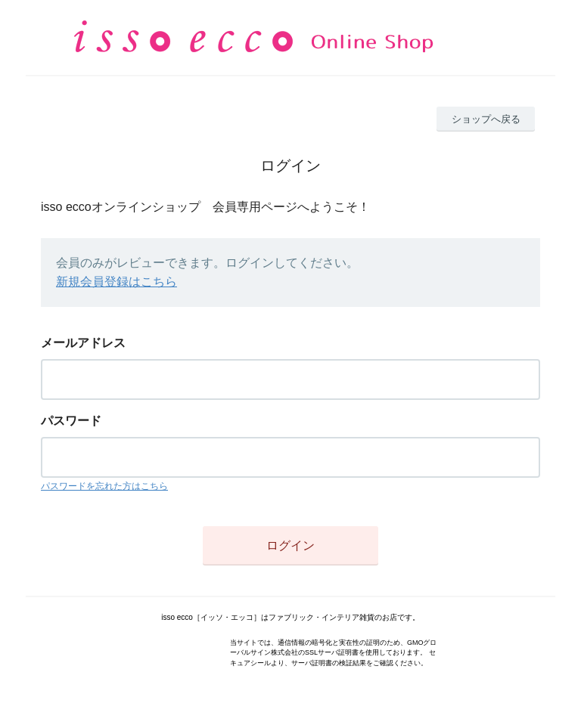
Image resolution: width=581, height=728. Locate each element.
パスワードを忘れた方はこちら (104, 486)
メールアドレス (83, 343)
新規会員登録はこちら (117, 282)
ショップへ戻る (486, 119)
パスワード (71, 421)
